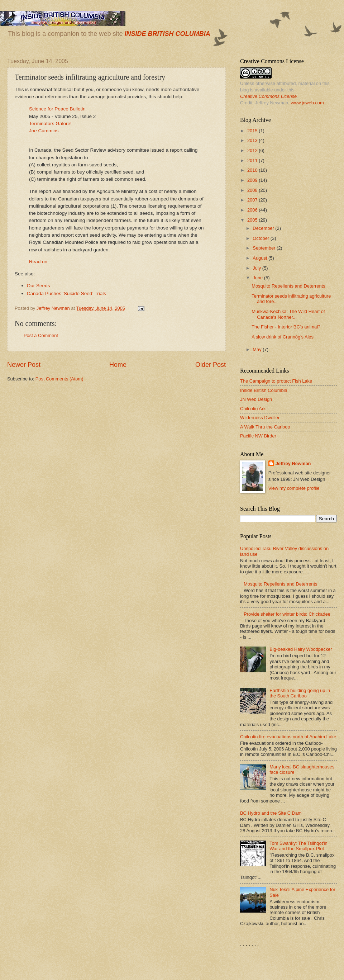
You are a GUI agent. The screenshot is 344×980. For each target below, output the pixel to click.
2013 (253, 140)
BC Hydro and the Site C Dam (271, 813)
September (265, 248)
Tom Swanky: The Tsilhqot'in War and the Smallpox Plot (298, 846)
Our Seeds (39, 286)
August (261, 258)
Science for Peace (49, 109)
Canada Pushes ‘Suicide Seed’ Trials (66, 293)
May (258, 349)
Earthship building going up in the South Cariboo (300, 693)
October (261, 238)
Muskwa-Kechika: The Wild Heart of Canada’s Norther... (288, 314)
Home (118, 365)
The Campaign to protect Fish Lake (276, 381)
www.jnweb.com (307, 103)
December (264, 228)
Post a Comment (41, 335)
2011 (253, 160)
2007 (253, 200)
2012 (253, 150)
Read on (38, 262)
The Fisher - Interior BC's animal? (286, 327)
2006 (253, 210)
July (257, 268)
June (258, 278)
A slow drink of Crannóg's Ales (283, 337)
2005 (253, 220)
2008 (253, 190)
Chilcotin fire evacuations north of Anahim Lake (288, 737)
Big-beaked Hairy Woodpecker (301, 649)
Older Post (211, 365)
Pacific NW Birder (258, 436)
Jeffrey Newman (293, 463)
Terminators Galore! (50, 124)
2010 (253, 170)
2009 (253, 180)
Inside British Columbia (264, 390)
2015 (253, 131)
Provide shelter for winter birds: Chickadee (287, 614)
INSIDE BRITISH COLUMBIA (167, 34)
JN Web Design (256, 399)
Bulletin (77, 109)
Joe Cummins (44, 131)
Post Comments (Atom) (59, 379)
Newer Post (24, 365)
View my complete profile (294, 488)
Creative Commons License (268, 96)
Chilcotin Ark (253, 409)
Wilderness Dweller (260, 418)
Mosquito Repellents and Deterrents (288, 286)
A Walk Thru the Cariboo (265, 427)
